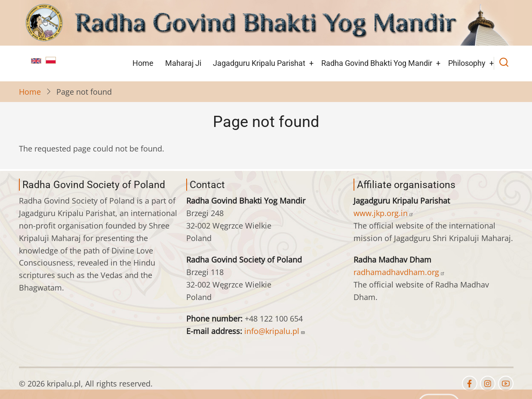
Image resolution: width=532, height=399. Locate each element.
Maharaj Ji (183, 63)
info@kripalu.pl (275, 331)
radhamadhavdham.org (399, 272)
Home (143, 63)
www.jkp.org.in (384, 213)
